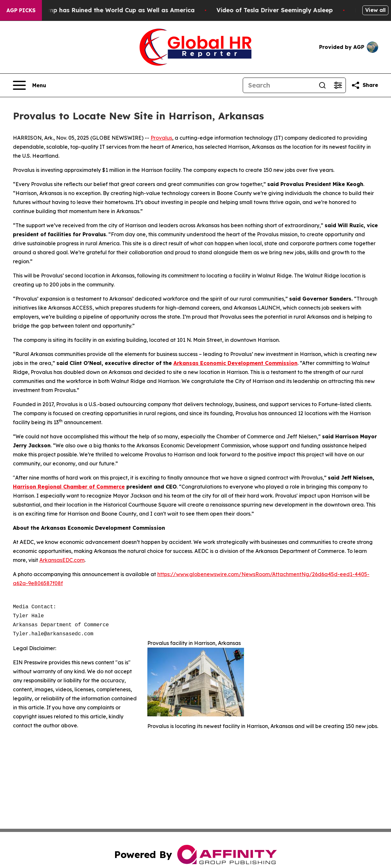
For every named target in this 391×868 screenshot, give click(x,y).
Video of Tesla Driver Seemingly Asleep (281, 10)
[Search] (279, 85)
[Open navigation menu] (29, 85)
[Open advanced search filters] (338, 85)
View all (375, 10)
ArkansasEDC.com (62, 560)
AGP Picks (21, 10)
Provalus (161, 138)
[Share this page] (365, 85)
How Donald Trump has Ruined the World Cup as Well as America (103, 10)
